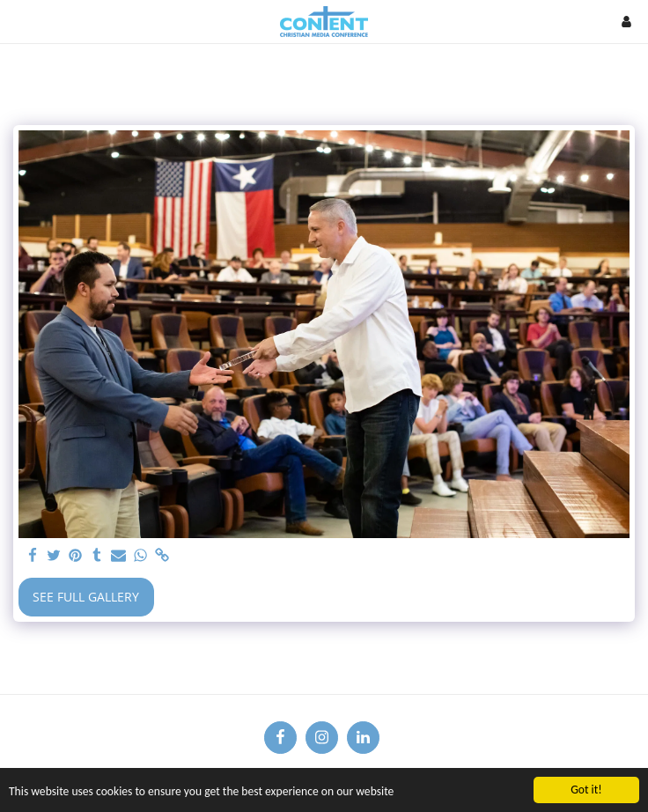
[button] (19, 21)
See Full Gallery (86, 597)
